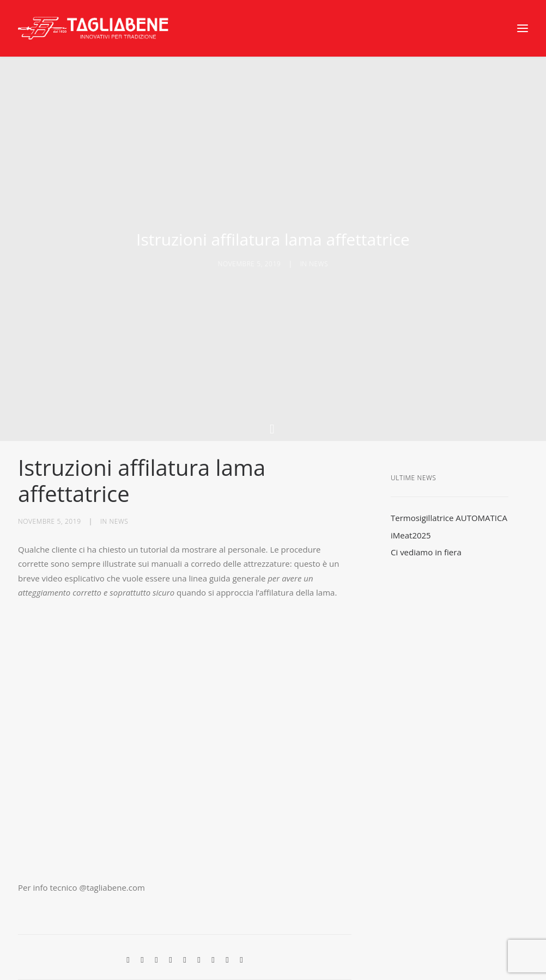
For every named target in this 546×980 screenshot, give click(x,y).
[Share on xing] (227, 916)
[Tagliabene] (94, 28)
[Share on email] (241, 916)
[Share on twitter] (142, 916)
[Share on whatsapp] (199, 916)
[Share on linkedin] (185, 916)
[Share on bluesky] (213, 916)
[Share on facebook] (128, 916)
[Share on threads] (156, 916)
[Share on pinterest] (171, 916)
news (318, 242)
